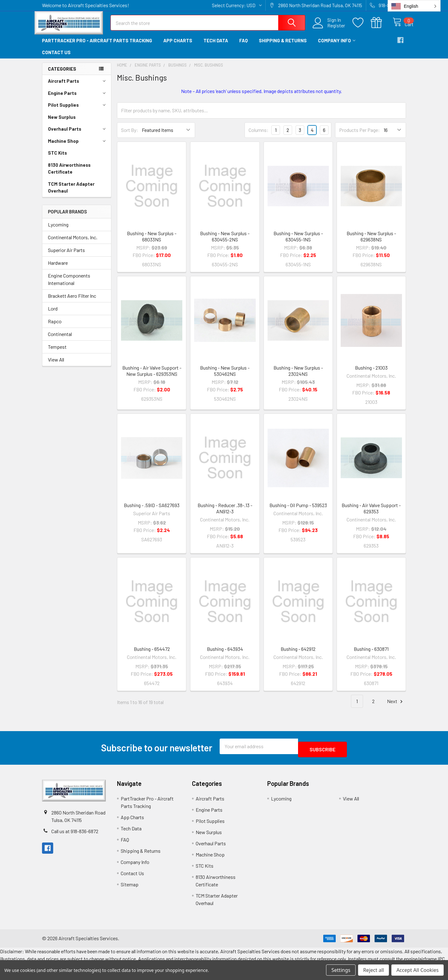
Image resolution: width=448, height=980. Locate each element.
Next (396, 707)
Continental (60, 340)
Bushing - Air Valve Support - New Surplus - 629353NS (152, 376)
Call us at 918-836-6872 (75, 833)
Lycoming (58, 230)
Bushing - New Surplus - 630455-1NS (298, 242)
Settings (341, 970)
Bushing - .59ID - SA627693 (152, 511)
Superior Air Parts (66, 256)
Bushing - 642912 (298, 654)
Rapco (55, 327)
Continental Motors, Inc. (73, 243)
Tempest (57, 352)
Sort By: (130, 135)
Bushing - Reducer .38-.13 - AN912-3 (225, 514)
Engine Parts (78, 99)
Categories (62, 74)
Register (330, 29)
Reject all (373, 970)
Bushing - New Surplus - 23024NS (298, 376)
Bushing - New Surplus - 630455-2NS (225, 242)
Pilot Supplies (78, 110)
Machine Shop (78, 147)
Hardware (58, 268)
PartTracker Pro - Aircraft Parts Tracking (97, 46)
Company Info (337, 46)
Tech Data (216, 46)
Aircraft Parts (78, 86)
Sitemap (130, 887)
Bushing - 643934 (225, 654)
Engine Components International (69, 285)
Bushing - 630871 (371, 654)
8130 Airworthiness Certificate (69, 174)
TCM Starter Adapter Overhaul (71, 193)
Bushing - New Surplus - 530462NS (225, 376)
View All (56, 365)
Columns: (259, 135)
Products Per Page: (359, 135)
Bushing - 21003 (371, 373)
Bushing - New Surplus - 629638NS (371, 242)
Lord (53, 314)
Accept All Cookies (418, 970)
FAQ (243, 46)
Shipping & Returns (283, 46)
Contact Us (56, 58)
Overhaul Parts (78, 134)
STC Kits (57, 158)
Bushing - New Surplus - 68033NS (152, 242)
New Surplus (62, 123)
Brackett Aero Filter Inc (72, 301)
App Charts (178, 46)
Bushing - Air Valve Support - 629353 (371, 514)
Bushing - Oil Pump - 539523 (298, 511)
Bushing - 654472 (152, 654)
